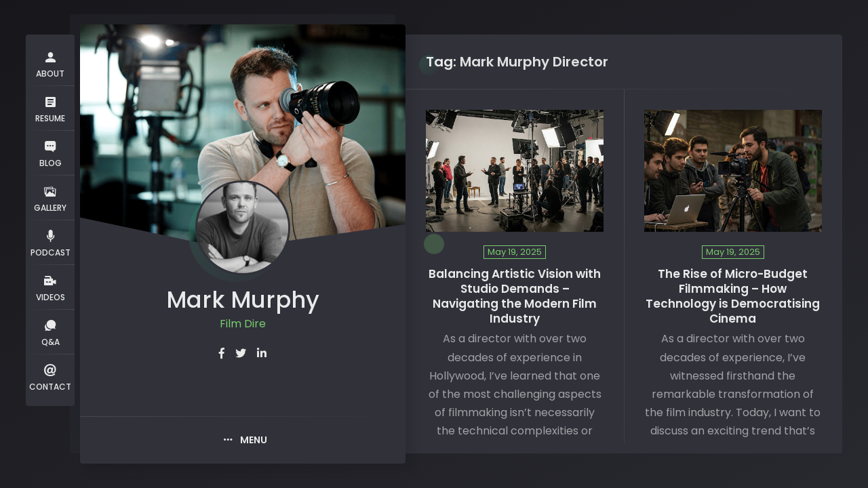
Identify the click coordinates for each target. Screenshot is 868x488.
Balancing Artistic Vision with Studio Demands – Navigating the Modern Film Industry (515, 297)
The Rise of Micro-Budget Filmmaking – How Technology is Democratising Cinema (733, 297)
